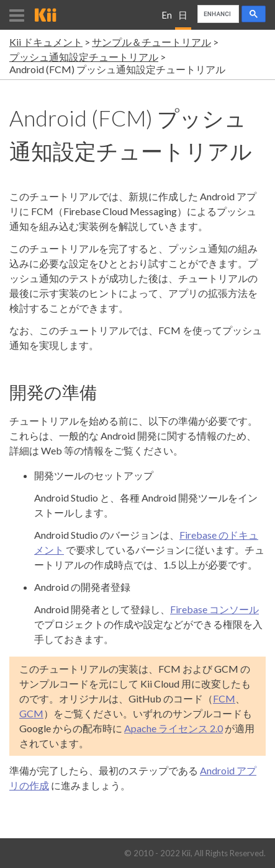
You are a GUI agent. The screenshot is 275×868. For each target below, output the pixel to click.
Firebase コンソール (214, 609)
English (167, 20)
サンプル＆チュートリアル (151, 42)
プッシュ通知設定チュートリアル (84, 57)
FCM (224, 698)
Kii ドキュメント (46, 42)
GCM (31, 713)
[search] (217, 14)
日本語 (183, 20)
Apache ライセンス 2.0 (174, 728)
